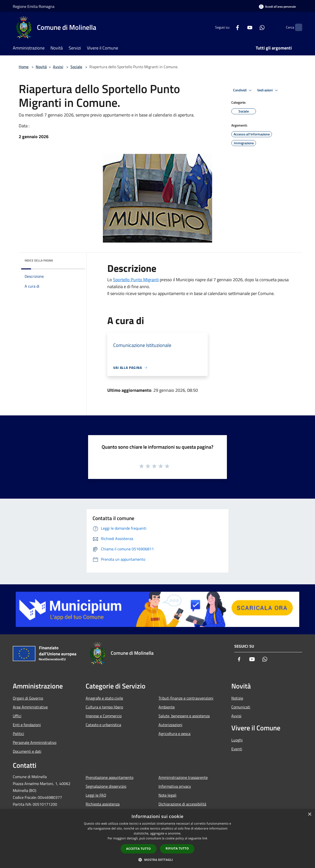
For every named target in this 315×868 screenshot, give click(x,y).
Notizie (237, 698)
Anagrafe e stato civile (104, 698)
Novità (41, 67)
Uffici (17, 716)
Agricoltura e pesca (174, 734)
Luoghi (237, 740)
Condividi (243, 90)
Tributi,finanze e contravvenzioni (186, 698)
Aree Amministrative (30, 707)
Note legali (167, 795)
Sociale (76, 67)
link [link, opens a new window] (205, 838)
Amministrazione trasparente (183, 777)
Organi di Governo (28, 698)
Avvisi (58, 67)
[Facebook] (228, 27)
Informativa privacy (175, 786)
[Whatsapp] (252, 27)
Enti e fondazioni (27, 725)
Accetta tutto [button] (139, 849)
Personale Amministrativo (35, 742)
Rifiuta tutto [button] (177, 848)
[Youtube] (240, 27)
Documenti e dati (27, 751)
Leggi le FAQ (96, 795)
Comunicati (241, 707)
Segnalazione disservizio (106, 786)
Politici (18, 734)
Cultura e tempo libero (104, 707)
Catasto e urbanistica (103, 725)
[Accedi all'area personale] (277, 7)
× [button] (309, 814)
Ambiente (167, 707)
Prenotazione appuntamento (110, 777)
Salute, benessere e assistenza (184, 716)
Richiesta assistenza (103, 804)
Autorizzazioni (170, 725)
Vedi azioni (268, 90)
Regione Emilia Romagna (34, 6)
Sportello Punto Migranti (136, 280)
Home (24, 67)
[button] (157, 860)
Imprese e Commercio (104, 716)
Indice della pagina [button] (39, 260)
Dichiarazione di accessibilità (182, 804)
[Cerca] (296, 27)
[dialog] (157, 839)
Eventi (237, 749)
